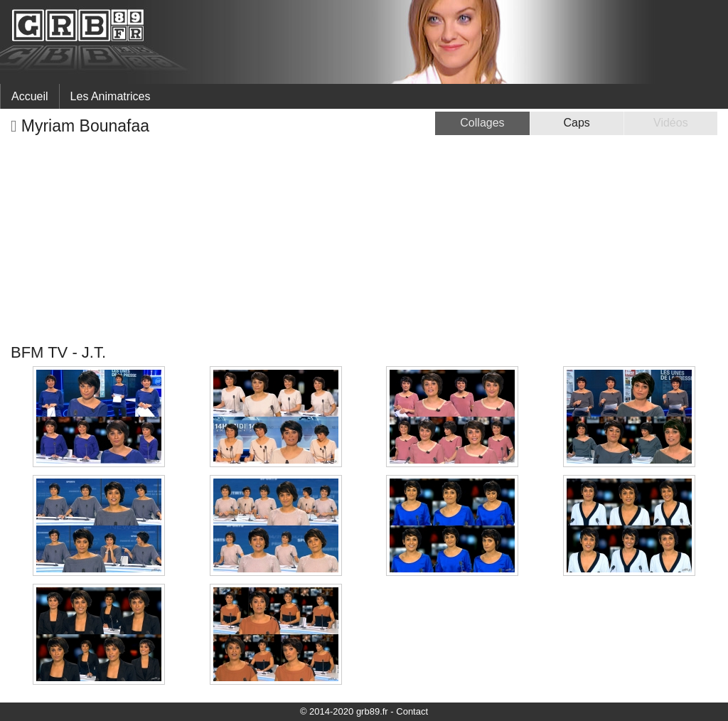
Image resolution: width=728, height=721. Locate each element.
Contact (412, 711)
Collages (482, 123)
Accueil (30, 96)
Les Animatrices (111, 96)
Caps (576, 123)
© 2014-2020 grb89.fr (344, 711)
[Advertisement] (364, 240)
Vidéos (671, 123)
